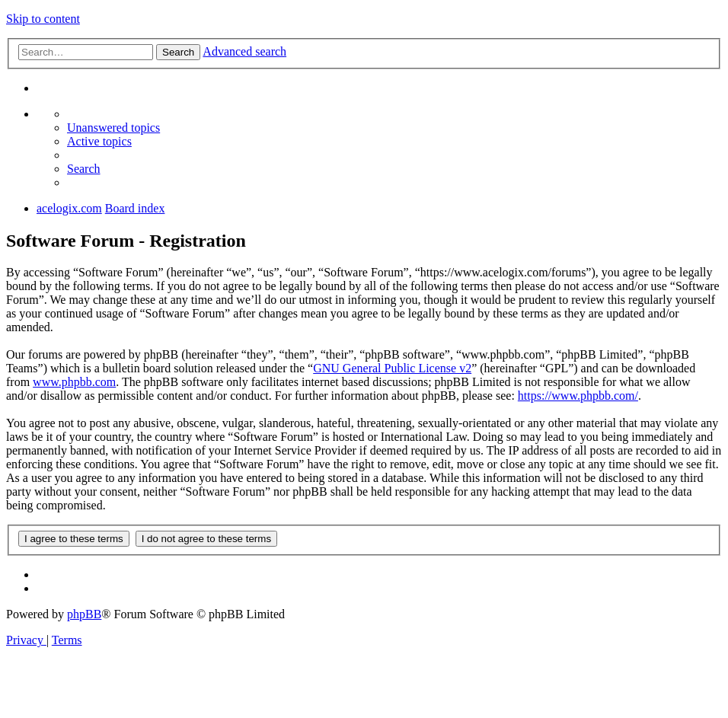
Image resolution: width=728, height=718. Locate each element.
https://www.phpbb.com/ (578, 396)
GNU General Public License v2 (392, 368)
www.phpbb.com (74, 382)
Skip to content (43, 19)
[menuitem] (113, 128)
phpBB (84, 614)
